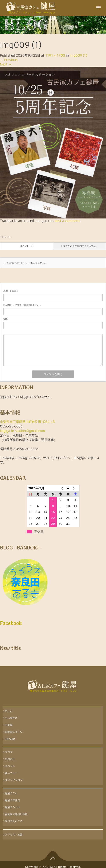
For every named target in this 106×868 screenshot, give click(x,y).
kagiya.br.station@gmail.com (22, 431)
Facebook (11, 623)
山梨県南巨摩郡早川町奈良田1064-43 (27, 422)
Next (6, 64)
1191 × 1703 (55, 55)
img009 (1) (78, 55)
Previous (9, 60)
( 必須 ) (10, 291)
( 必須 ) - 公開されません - (22, 305)
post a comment (67, 221)
